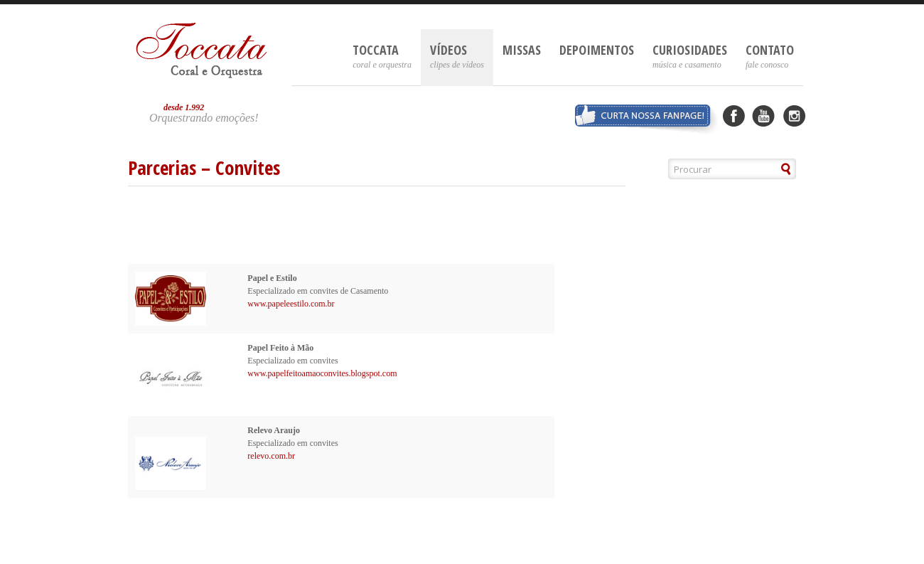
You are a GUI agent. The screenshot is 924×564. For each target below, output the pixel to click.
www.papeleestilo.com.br (291, 304)
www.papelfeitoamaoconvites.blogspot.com (322, 373)
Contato (770, 55)
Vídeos (457, 55)
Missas (522, 50)
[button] (786, 169)
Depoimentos (597, 50)
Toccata (382, 55)
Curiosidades (690, 55)
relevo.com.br (271, 456)
